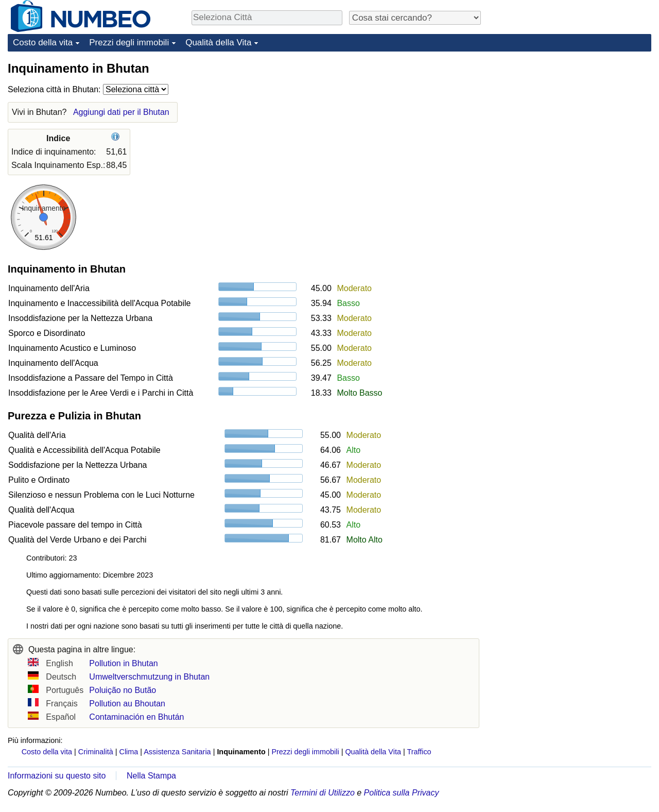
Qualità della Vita (218, 43)
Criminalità (96, 752)
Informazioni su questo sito (57, 776)
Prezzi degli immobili (129, 43)
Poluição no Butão (123, 690)
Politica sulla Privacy (402, 793)
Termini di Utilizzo (323, 793)
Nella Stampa (151, 776)
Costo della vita (43, 43)
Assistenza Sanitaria (177, 752)
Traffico (419, 752)
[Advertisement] (574, 125)
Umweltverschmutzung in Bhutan (149, 677)
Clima (129, 752)
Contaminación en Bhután (136, 717)
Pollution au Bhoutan (127, 704)
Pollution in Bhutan (123, 663)
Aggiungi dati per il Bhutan (121, 112)
